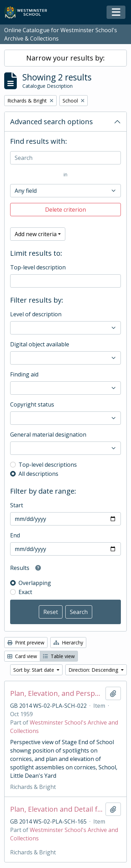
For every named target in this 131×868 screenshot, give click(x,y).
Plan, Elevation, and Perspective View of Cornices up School (56, 693)
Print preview (26, 643)
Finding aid (24, 374)
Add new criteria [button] (36, 234)
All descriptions (38, 474)
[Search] (65, 158)
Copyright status (32, 404)
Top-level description (38, 267)
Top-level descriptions (48, 465)
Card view (22, 656)
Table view (59, 656)
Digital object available (40, 344)
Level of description (36, 314)
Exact (25, 592)
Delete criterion (65, 210)
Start (17, 505)
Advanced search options (52, 122)
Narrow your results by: (65, 58)
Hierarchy (68, 643)
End (15, 535)
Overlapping (35, 583)
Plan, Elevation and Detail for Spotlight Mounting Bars (56, 809)
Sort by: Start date (34, 670)
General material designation (48, 435)
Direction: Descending (94, 670)
